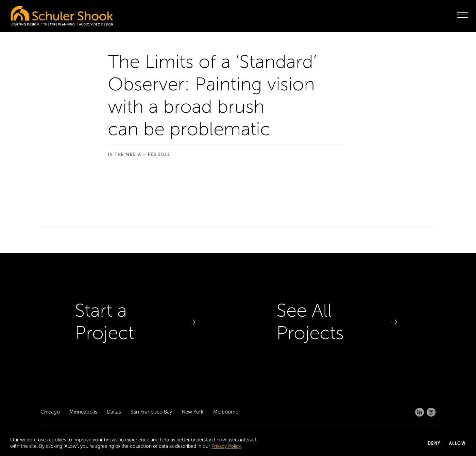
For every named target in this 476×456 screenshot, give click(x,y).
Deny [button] (434, 443)
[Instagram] (431, 412)
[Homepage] (48, 14)
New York (193, 412)
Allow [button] (458, 443)
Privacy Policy (226, 446)
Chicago (50, 412)
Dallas (114, 412)
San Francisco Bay (151, 412)
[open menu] (463, 15)
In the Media (125, 155)
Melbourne (226, 412)
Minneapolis (83, 412)
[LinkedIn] (420, 412)
